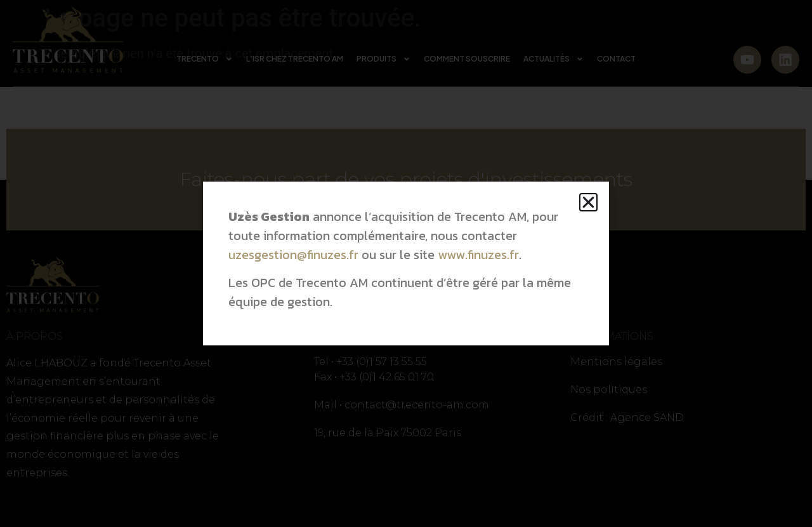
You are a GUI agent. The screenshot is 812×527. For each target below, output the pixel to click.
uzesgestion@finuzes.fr (293, 255)
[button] (588, 202)
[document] (406, 263)
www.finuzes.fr (478, 255)
